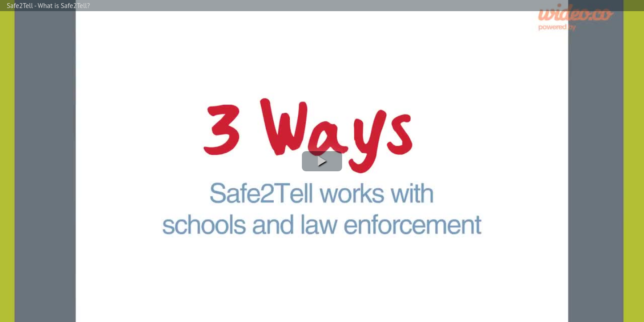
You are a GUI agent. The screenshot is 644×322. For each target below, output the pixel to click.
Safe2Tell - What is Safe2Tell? (48, 6)
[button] (322, 161)
